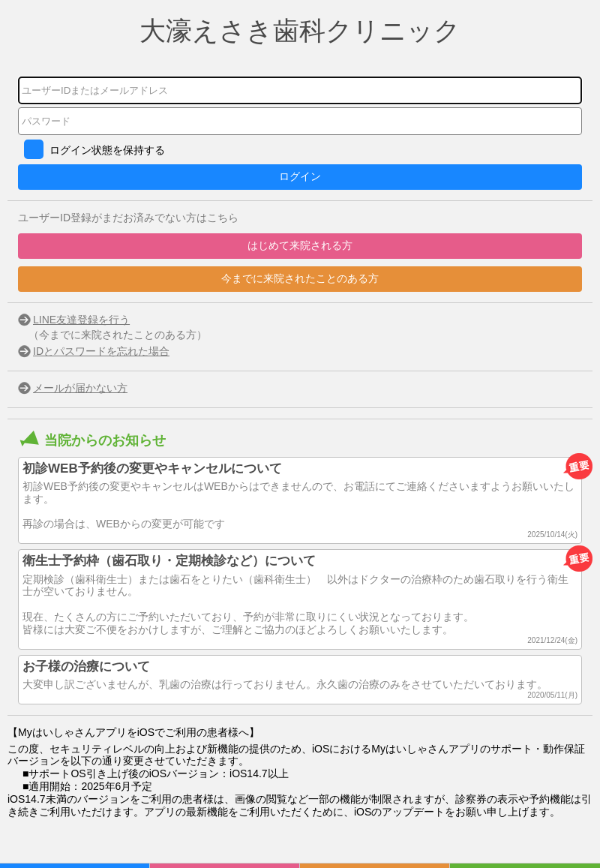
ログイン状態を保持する (107, 150)
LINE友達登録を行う (81, 320)
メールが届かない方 (80, 388)
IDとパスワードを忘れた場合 (101, 351)
